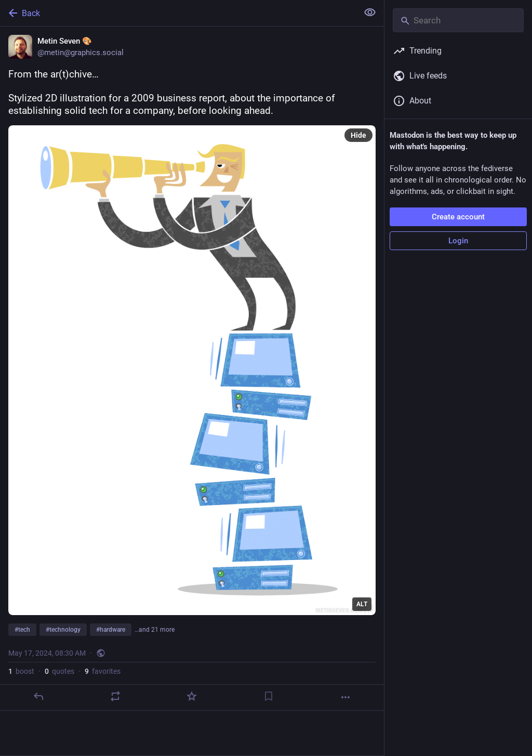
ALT (362, 604)
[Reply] (38, 696)
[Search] (458, 20)
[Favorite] (192, 696)
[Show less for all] (370, 12)
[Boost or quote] (115, 696)
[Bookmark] (269, 696)
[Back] (178, 13)
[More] (345, 697)
